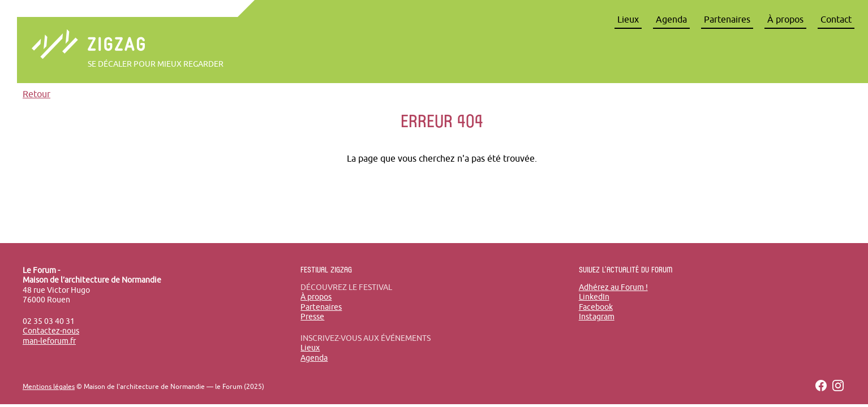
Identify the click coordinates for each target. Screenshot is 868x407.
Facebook (596, 307)
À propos (785, 19)
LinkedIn (594, 297)
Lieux (628, 19)
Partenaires (727, 19)
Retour (36, 94)
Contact (836, 19)
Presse (312, 317)
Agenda (671, 19)
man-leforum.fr (49, 341)
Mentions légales (49, 386)
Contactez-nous (51, 331)
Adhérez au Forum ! (613, 287)
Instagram (597, 317)
